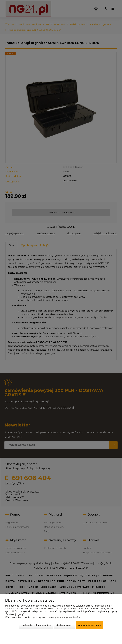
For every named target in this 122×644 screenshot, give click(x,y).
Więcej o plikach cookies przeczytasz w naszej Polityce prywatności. (43, 617)
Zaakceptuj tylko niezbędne (36, 625)
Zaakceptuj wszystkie (89, 625)
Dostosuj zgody (64, 625)
